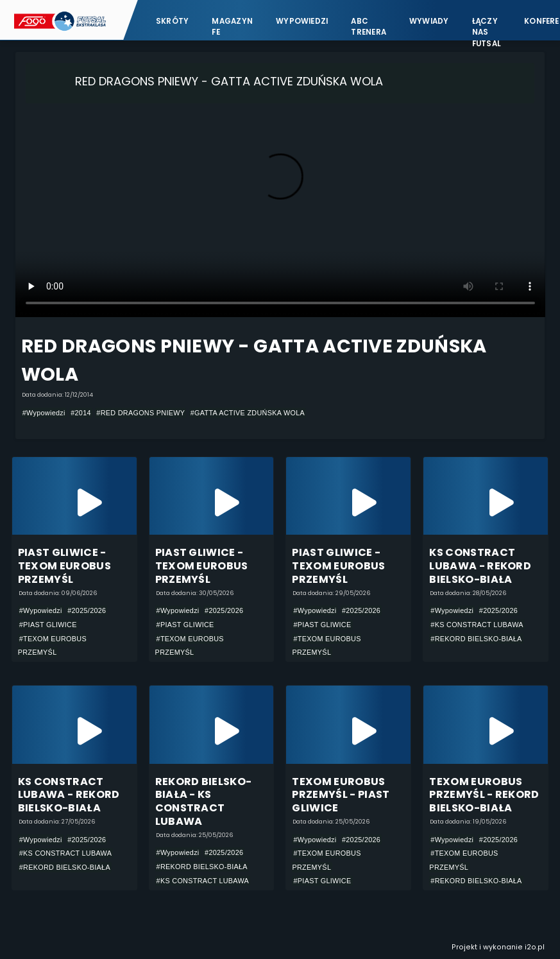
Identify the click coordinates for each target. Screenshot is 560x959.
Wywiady (429, 21)
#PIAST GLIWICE (48, 625)
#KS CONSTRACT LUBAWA (477, 625)
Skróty (172, 21)
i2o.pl (535, 948)
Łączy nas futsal (487, 26)
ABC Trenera (369, 26)
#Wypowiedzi (44, 413)
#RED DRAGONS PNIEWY (140, 413)
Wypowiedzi (302, 21)
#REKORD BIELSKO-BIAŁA (476, 639)
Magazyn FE (232, 26)
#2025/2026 (87, 611)
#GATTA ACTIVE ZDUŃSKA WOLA (248, 413)
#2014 (81, 413)
